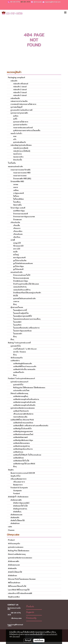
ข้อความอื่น (17, 205)
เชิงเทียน (17, 237)
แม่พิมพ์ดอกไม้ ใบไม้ (21, 461)
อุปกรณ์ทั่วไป (16, 346)
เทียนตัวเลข (18, 234)
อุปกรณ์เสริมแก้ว (20, 142)
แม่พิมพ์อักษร (18, 458)
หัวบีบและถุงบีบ (17, 358)
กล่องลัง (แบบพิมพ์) (21, 148)
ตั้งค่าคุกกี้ (28, 640)
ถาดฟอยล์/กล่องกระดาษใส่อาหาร (23, 104)
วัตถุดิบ (11, 470)
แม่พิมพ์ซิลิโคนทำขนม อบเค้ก (25, 366)
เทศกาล (16, 301)
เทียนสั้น (17, 225)
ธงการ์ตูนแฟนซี (19, 257)
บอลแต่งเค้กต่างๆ (20, 287)
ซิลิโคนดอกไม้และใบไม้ (17, 586)
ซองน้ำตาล (17, 154)
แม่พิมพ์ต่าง (15, 361)
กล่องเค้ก (14, 81)
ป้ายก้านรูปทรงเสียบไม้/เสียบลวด (26, 284)
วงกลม (16, 184)
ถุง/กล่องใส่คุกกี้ (16, 107)
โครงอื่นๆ (17, 202)
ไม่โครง (16, 196)
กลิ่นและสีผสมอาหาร (19, 479)
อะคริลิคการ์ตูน (19, 211)
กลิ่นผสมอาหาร (19, 482)
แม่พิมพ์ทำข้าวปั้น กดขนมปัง (24, 369)
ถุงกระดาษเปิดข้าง (20, 125)
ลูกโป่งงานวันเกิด (20, 260)
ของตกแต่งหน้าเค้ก (15, 166)
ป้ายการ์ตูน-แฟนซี (18, 208)
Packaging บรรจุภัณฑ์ (17, 77)
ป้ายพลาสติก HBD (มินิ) (22, 178)
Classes (11, 530)
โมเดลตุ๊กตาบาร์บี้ (20, 310)
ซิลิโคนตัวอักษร (14, 583)
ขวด (15, 136)
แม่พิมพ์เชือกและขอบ (21, 443)
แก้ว (15, 139)
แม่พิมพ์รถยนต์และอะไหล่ (23, 434)
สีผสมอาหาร (18, 485)
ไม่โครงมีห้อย (18, 199)
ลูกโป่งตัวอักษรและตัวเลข (23, 263)
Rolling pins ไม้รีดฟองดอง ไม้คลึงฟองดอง (29, 387)
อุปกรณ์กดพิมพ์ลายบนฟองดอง (23, 408)
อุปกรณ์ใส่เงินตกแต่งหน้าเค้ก (24, 298)
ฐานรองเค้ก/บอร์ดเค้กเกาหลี (21, 110)
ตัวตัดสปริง (15, 517)
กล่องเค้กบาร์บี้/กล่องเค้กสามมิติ (20, 593)
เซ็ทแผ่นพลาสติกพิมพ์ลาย (23, 414)
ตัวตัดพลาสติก (16, 500)
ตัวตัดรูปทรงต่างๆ (20, 509)
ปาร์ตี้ (13, 240)
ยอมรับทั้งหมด (39, 640)
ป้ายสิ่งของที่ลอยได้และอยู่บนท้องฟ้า (27, 293)
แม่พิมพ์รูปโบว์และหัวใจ (22, 428)
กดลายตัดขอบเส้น (20, 417)
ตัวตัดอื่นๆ (17, 512)
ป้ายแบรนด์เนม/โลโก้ (22, 275)
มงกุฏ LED (17, 243)
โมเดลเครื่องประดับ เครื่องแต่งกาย (26, 328)
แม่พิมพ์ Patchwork (21, 411)
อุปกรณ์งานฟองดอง (16, 547)
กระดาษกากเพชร (20, 176)
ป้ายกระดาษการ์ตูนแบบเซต (24, 217)
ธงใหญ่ (16, 255)
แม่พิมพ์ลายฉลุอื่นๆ (21, 396)
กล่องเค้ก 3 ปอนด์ (20, 92)
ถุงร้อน (16, 116)
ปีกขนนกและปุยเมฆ (21, 278)
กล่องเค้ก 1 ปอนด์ (20, 87)
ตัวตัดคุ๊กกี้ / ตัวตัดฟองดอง (18, 497)
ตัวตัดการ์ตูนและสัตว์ (21, 503)
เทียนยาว (17, 228)
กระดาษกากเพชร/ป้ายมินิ (21, 170)
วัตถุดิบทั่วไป (15, 476)
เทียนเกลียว (18, 231)
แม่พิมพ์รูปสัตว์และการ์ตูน (23, 440)
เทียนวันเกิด (15, 222)
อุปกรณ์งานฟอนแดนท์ (19, 382)
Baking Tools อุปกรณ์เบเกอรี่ (19, 343)
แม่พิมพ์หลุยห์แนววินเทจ (23, 449)
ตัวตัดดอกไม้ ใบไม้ (20, 506)
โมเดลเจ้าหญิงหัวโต (21, 313)
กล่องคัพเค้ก (15, 98)
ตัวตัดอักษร (15, 523)
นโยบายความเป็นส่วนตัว (50, 634)
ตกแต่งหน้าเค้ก (17, 272)
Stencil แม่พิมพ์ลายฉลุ (19, 393)
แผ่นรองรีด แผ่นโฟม (21, 390)
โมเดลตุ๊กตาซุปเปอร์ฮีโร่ (23, 316)
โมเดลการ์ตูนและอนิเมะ (22, 331)
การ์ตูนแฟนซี (18, 193)
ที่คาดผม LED (18, 246)
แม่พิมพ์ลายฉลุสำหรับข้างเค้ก (24, 402)
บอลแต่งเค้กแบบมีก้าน (22, 290)
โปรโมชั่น (12, 163)
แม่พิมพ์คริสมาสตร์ (20, 437)
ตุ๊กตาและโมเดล (17, 307)
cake (10, 527)
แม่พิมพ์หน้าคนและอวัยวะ (23, 423)
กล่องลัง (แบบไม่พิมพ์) (22, 151)
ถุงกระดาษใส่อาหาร (21, 122)
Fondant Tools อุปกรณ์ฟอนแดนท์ (21, 378)
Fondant (17, 493)
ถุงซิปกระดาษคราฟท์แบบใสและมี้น (27, 130)
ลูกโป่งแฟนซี (18, 269)
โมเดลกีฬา (17, 325)
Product (11, 540)
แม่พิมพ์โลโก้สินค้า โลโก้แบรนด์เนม (27, 455)
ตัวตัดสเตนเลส (16, 515)
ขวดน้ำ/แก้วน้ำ (16, 133)
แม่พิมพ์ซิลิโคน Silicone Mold (22, 420)
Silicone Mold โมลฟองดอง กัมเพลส (22, 579)
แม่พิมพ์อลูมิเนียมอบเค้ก (23, 363)
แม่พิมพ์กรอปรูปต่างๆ (21, 446)
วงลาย (16, 187)
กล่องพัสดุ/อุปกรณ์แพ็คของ (21, 145)
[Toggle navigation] (65, 13)
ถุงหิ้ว (15, 119)
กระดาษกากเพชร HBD (22, 173)
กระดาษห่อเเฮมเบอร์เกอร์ (23, 127)
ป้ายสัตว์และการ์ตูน (21, 281)
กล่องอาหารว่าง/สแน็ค (19, 101)
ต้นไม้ (15, 296)
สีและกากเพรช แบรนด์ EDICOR (23, 473)
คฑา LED (17, 249)
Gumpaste (17, 490)
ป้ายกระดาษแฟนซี (20, 214)
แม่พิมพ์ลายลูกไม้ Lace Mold (24, 464)
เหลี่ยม (16, 190)
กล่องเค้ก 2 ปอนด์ (20, 89)
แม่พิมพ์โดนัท (19, 372)
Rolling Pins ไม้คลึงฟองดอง (19, 551)
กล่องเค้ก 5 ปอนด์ (20, 95)
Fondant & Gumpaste (19, 488)
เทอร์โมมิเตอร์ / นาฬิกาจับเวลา (25, 349)
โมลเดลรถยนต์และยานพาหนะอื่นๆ (27, 319)
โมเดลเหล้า (18, 334)
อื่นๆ (15, 304)
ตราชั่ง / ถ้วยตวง (20, 352)
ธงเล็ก (15, 252)
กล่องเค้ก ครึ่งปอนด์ (21, 84)
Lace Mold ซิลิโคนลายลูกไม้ (19, 590)
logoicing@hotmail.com (53, 2)
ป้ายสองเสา (18, 219)
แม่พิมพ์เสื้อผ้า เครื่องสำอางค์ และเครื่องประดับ (31, 426)
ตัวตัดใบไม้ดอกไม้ (18, 520)
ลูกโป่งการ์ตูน (18, 266)
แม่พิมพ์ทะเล (18, 452)
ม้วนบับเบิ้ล (18, 160)
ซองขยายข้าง (18, 157)
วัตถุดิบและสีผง (14, 597)
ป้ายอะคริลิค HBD (17, 181)
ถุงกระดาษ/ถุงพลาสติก (19, 113)
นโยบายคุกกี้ (16, 636)
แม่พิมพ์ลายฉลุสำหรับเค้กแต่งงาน (26, 399)
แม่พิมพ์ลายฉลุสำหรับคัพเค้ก (24, 405)
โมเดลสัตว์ (17, 322)
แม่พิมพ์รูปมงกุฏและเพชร (23, 431)
